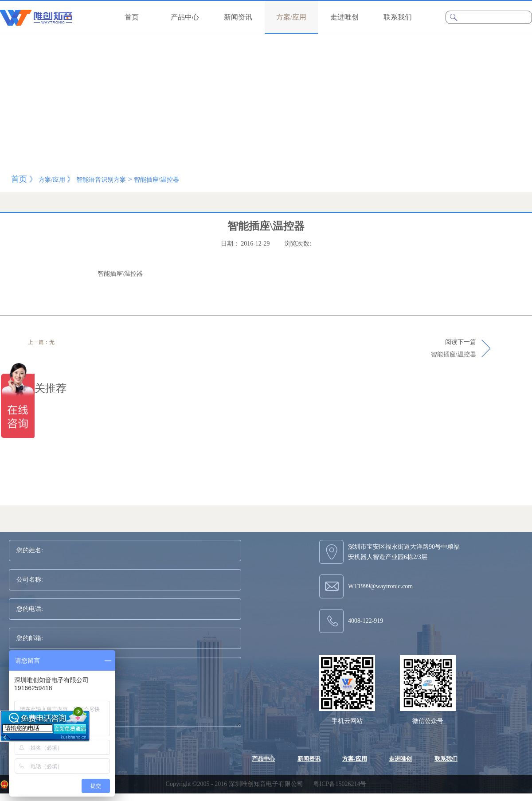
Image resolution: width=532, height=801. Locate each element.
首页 (132, 17)
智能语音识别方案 (101, 180)
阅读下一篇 (454, 349)
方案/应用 (52, 180)
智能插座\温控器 (156, 180)
